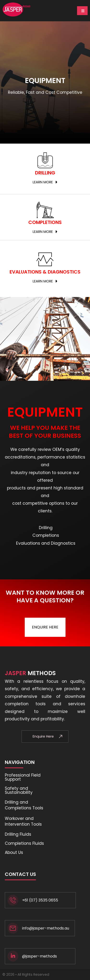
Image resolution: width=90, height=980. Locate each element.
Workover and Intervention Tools (23, 821)
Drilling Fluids (18, 834)
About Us (14, 852)
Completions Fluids (24, 843)
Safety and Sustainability (19, 790)
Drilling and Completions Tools (24, 805)
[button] (45, 182)
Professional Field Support (23, 777)
